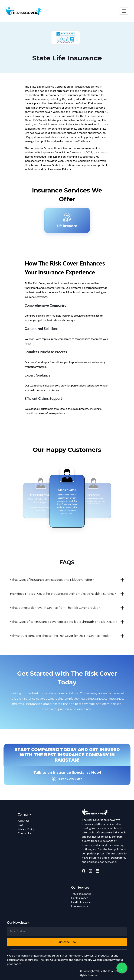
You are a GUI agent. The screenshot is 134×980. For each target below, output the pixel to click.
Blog (20, 825)
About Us (24, 821)
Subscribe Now (67, 942)
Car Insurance (80, 898)
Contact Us (25, 833)
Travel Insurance (81, 894)
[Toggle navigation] (124, 11)
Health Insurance (82, 902)
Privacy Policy (26, 829)
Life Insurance (80, 906)
